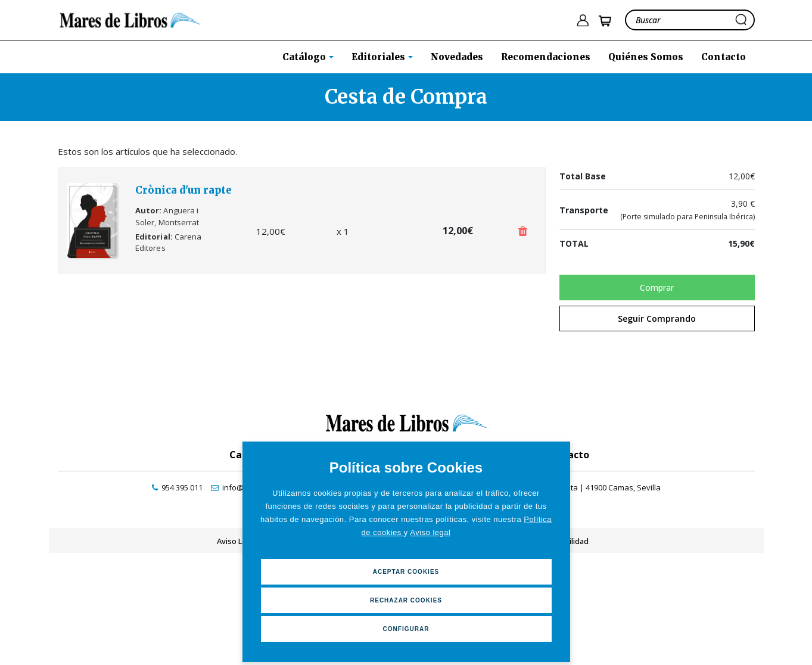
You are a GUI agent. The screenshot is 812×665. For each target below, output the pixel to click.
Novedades (457, 57)
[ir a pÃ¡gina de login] (583, 21)
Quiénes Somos (646, 57)
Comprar (657, 288)
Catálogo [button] (305, 57)
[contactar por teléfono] (177, 487)
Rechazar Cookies (406, 600)
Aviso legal (430, 532)
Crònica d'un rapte (183, 190)
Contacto (724, 57)
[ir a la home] (130, 19)
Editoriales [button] (379, 57)
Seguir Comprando (657, 318)
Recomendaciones (546, 57)
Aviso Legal (237, 541)
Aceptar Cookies (406, 572)
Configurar (406, 629)
